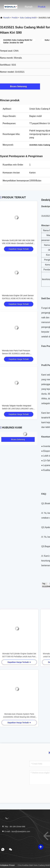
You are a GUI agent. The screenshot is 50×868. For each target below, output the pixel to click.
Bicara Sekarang (20, 86)
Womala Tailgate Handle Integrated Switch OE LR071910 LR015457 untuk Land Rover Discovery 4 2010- (18, 409)
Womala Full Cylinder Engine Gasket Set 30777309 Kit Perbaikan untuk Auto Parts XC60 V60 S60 (19, 655)
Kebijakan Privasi (7, 865)
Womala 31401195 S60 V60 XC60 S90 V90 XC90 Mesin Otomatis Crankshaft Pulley (18, 243)
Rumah (29, 7)
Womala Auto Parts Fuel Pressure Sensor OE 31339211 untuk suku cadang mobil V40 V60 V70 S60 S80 (17, 353)
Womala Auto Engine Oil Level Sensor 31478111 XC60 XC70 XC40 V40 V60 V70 (18, 298)
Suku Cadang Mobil (28, 18)
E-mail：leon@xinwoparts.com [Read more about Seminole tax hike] (16, 831)
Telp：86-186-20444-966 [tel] (14, 827)
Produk (42, 7)
